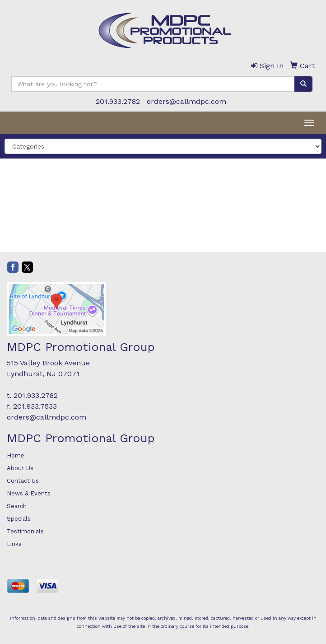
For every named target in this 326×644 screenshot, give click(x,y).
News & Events (29, 493)
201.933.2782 (118, 101)
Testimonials (25, 531)
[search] (303, 84)
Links (14, 544)
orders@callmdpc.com (186, 101)
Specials (19, 519)
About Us (20, 468)
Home (16, 455)
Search (17, 506)
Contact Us (23, 481)
